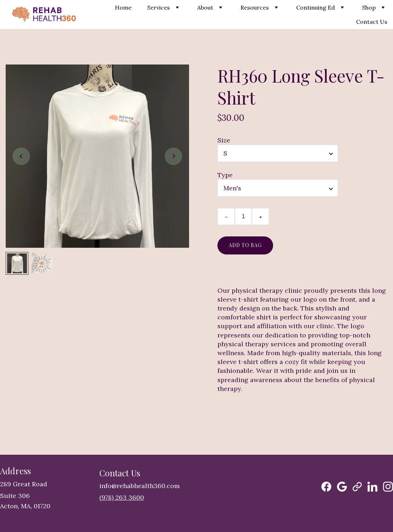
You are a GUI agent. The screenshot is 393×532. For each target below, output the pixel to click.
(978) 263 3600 (122, 497)
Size (224, 140)
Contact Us (372, 22)
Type (225, 175)
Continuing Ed (315, 7)
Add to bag (245, 245)
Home (123, 7)
